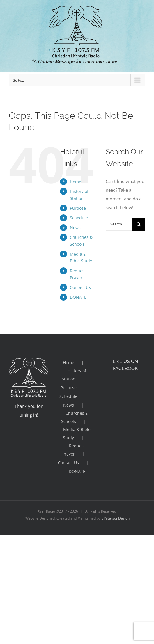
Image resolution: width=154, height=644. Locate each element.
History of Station (74, 375)
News (75, 228)
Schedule (79, 218)
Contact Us (80, 287)
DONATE (78, 297)
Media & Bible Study (77, 434)
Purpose (78, 208)
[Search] (139, 224)
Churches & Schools (75, 417)
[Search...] (119, 224)
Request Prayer (74, 450)
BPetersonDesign (115, 518)
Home (76, 182)
